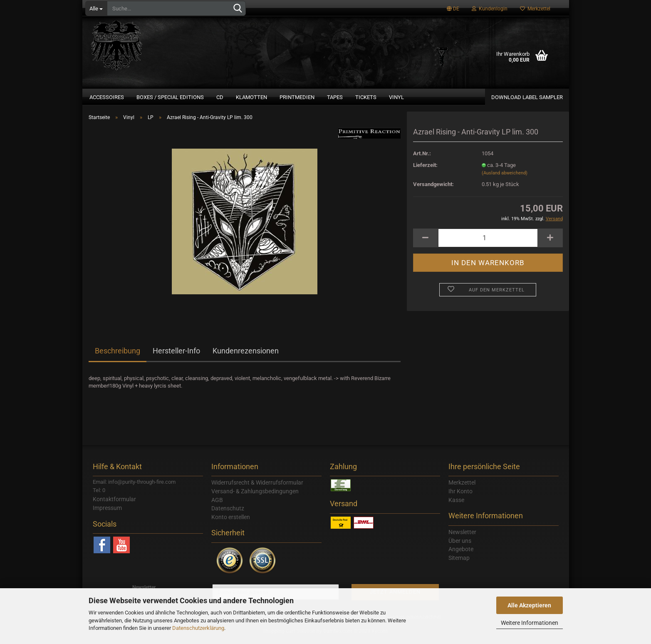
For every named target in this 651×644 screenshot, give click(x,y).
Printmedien (297, 97)
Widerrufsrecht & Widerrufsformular (257, 487)
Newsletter (462, 537)
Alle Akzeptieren (529, 605)
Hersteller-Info (176, 356)
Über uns (460, 546)
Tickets (366, 97)
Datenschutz (228, 513)
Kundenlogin (490, 9)
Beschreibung (118, 356)
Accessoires (107, 97)
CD (220, 97)
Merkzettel (535, 9)
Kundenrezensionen (246, 356)
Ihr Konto (460, 496)
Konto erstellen (231, 522)
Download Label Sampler (527, 97)
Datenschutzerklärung (198, 628)
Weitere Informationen (530, 623)
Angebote (461, 554)
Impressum (107, 513)
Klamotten (251, 97)
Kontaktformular (114, 504)
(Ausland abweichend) (505, 178)
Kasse (456, 505)
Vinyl (396, 97)
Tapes (335, 97)
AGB (217, 505)
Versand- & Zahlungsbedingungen (255, 496)
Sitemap (459, 563)
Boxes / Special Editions (170, 97)
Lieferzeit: (425, 170)
